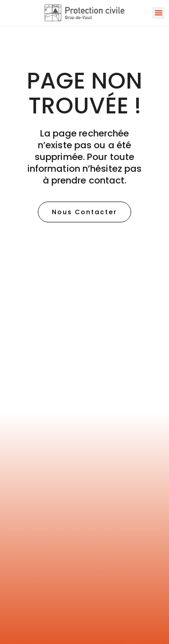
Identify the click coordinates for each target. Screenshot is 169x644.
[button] (158, 13)
